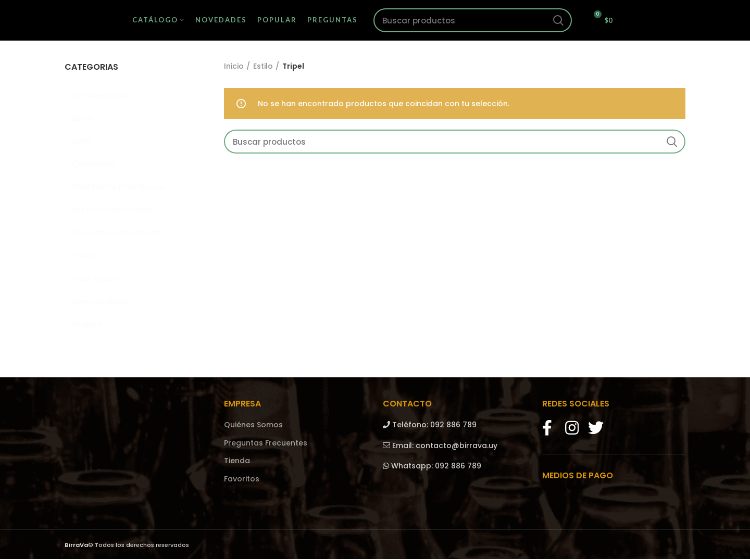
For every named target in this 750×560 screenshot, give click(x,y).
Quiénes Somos (253, 426)
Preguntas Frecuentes (266, 444)
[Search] (473, 21)
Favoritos (242, 480)
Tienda (237, 462)
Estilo (263, 67)
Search (558, 21)
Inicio (234, 67)
